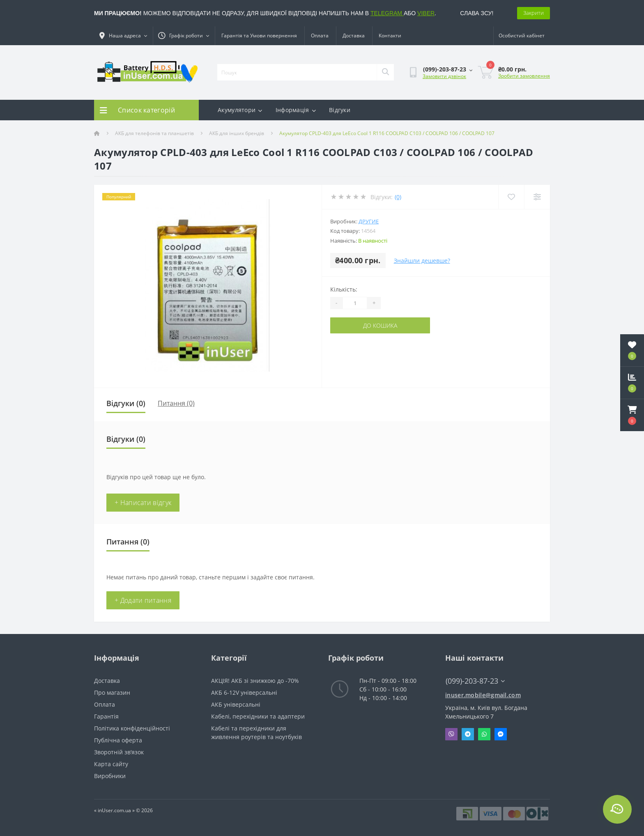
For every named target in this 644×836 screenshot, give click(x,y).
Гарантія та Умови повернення (259, 36)
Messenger (501, 734)
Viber (451, 734)
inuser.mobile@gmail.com (483, 695)
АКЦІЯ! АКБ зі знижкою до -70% (255, 681)
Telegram (468, 734)
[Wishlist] (511, 197)
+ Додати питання (143, 600)
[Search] (385, 72)
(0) (398, 197)
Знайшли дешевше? (422, 261)
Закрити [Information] (534, 13)
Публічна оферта (118, 740)
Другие (369, 221)
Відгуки (340, 110)
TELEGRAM (387, 13)
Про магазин (112, 692)
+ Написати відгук (143, 503)
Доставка (354, 36)
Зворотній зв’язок (119, 752)
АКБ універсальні (236, 704)
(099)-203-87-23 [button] (475, 681)
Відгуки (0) (126, 403)
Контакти (390, 36)
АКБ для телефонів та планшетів (154, 133)
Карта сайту (111, 764)
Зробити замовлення (524, 76)
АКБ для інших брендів (237, 133)
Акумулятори (240, 110)
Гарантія (106, 716)
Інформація (296, 110)
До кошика (380, 325)
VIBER (426, 13)
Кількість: (344, 289)
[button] (632, 415)
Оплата (320, 36)
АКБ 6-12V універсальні (244, 692)
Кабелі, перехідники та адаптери (258, 716)
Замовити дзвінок (444, 76)
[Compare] (537, 197)
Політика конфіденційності (132, 728)
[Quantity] (355, 303)
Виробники (110, 776)
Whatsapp (484, 734)
